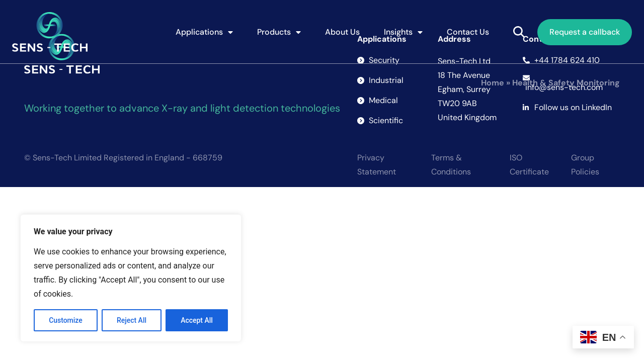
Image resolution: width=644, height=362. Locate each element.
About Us (342, 32)
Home (493, 83)
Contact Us (468, 32)
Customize (66, 320)
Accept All (197, 320)
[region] (131, 278)
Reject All (132, 320)
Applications (204, 32)
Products (279, 32)
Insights (403, 32)
